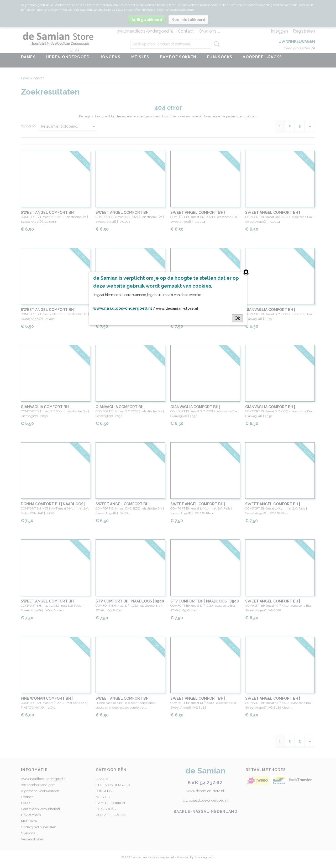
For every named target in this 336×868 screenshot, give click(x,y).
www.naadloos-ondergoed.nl (123, 308)
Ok (237, 318)
